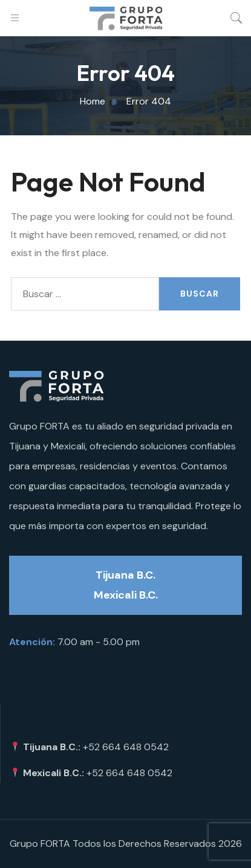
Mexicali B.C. (126, 595)
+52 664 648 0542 (126, 747)
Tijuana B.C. (125, 575)
